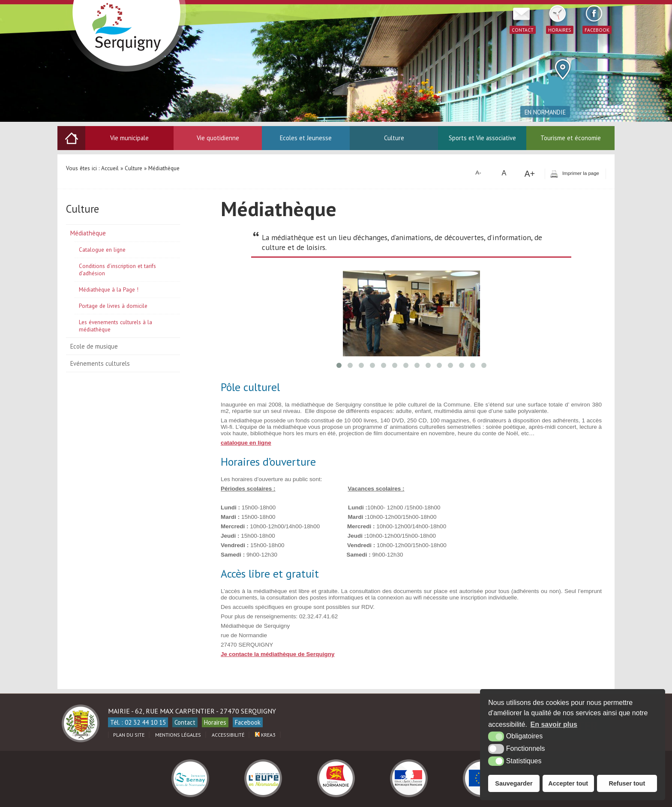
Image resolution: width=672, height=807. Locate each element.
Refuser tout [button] (627, 783)
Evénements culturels (100, 363)
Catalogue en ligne (102, 250)
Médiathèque (88, 233)
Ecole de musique (94, 346)
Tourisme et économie (571, 138)
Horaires (215, 722)
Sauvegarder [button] (514, 783)
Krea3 (265, 735)
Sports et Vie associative (482, 138)
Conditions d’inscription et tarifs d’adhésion (117, 270)
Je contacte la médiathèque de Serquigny (278, 654)
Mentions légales (178, 735)
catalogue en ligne (246, 443)
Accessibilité (228, 735)
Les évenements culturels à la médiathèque (115, 326)
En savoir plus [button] (554, 724)
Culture (394, 138)
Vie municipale (129, 138)
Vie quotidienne (218, 138)
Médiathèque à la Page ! (109, 290)
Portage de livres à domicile (113, 306)
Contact (185, 722)
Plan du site (129, 735)
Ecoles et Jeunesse (306, 138)
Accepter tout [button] (568, 783)
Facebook (248, 722)
